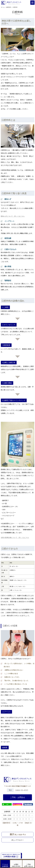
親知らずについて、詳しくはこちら (13, 216)
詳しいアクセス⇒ (18, 840)
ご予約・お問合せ (18, 797)
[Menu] (32, 3)
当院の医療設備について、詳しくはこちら (15, 538)
